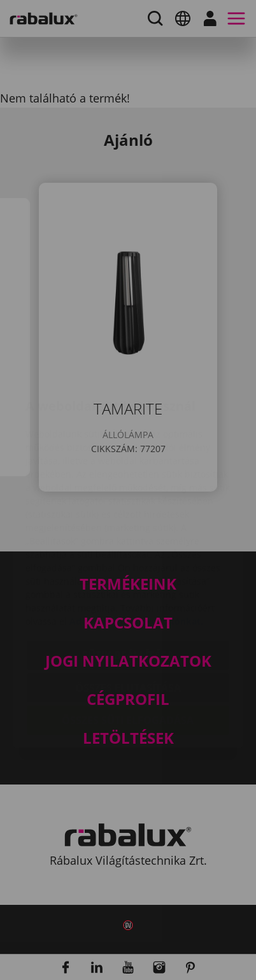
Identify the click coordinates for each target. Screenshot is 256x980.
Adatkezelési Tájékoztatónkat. (136, 545)
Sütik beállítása (128, 579)
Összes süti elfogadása (128, 644)
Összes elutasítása (128, 612)
